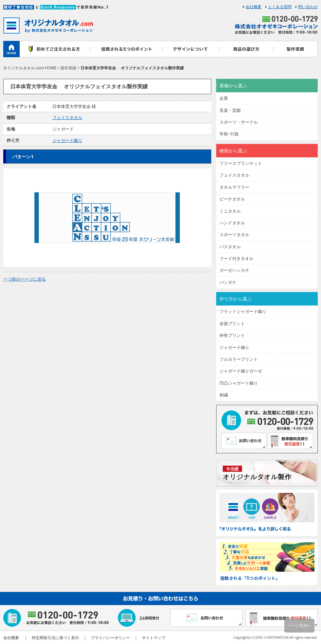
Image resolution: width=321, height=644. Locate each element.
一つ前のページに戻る (25, 279)
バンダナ (228, 282)
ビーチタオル (232, 199)
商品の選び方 (246, 49)
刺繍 (224, 395)
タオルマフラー (234, 187)
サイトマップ (154, 638)
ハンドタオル (232, 223)
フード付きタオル (236, 258)
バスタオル (230, 247)
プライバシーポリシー (110, 638)
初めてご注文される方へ (55, 49)
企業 (224, 98)
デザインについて (191, 49)
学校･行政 (229, 134)
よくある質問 (280, 7)
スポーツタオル (234, 235)
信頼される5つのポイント (126, 49)
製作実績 (296, 49)
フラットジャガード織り (243, 311)
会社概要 (254, 7)
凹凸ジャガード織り (239, 383)
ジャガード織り (67, 140)
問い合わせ (308, 7)
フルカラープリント (239, 359)
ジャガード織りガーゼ (241, 371)
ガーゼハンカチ (234, 270)
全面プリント (232, 323)
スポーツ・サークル (239, 122)
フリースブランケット (241, 163)
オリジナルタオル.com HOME (30, 68)
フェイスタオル (67, 117)
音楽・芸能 (230, 110)
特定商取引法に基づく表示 (55, 638)
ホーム (11, 49)
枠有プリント (232, 335)
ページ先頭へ (299, 626)
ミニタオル (230, 211)
